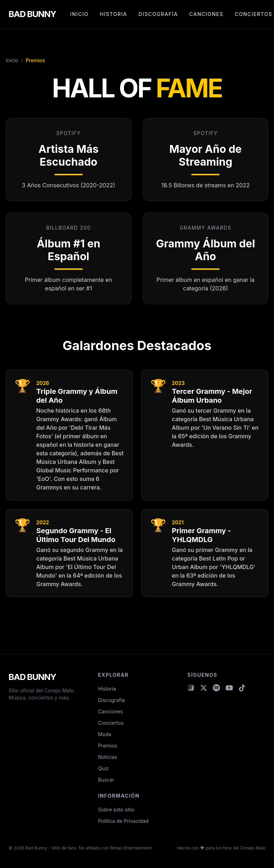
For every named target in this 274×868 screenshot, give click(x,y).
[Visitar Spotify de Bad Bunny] (216, 688)
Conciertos (254, 14)
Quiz (103, 768)
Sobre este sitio (116, 810)
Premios (108, 746)
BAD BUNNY (32, 14)
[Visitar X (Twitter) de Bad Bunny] (204, 688)
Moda (105, 734)
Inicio (79, 14)
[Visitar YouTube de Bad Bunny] (229, 688)
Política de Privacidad (123, 821)
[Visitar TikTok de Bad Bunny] (242, 688)
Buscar (106, 780)
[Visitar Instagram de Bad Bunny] (191, 688)
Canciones (206, 14)
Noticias (108, 757)
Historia (114, 14)
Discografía (158, 14)
